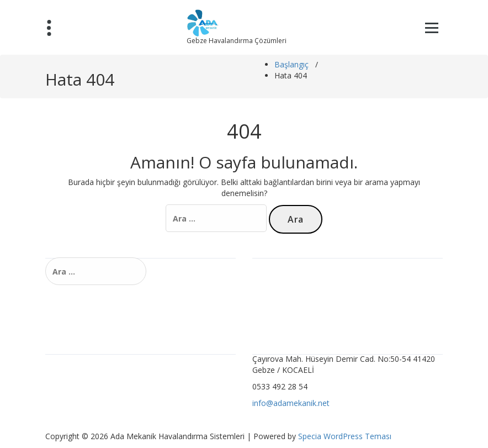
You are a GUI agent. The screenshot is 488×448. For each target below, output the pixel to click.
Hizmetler (274, 285)
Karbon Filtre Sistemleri (93, 364)
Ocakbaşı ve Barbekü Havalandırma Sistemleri (134, 381)
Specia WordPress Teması (345, 436)
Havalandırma (281, 268)
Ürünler (270, 303)
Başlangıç (291, 64)
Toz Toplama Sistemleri (94, 399)
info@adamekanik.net (291, 403)
